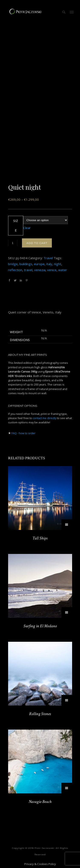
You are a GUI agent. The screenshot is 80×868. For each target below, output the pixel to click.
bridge (13, 264)
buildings (26, 264)
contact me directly (44, 418)
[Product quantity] (13, 243)
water (63, 270)
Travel (48, 258)
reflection (15, 270)
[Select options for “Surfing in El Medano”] (67, 612)
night (58, 264)
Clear (27, 228)
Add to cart (37, 243)
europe (39, 264)
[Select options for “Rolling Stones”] (67, 700)
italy (49, 264)
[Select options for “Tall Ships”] (67, 525)
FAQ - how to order (23, 433)
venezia (40, 270)
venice (52, 270)
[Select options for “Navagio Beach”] (67, 788)
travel (28, 270)
